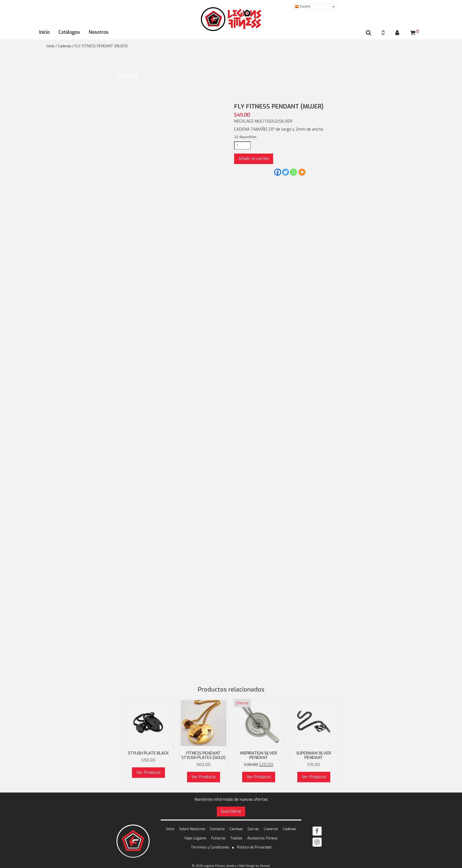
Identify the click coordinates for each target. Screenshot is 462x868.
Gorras (253, 829)
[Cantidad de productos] (242, 146)
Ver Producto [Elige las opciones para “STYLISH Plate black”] (148, 773)
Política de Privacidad (254, 847)
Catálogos (69, 32)
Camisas (236, 829)
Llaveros (271, 829)
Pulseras (218, 838)
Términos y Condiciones (210, 847)
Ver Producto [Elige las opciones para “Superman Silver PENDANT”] (314, 777)
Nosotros (99, 32)
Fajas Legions (195, 838)
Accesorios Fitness (262, 838)
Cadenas (65, 46)
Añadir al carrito (254, 159)
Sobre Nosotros (192, 829)
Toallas (236, 838)
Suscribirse (231, 811)
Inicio (44, 32)
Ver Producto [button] (204, 777)
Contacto (217, 829)
